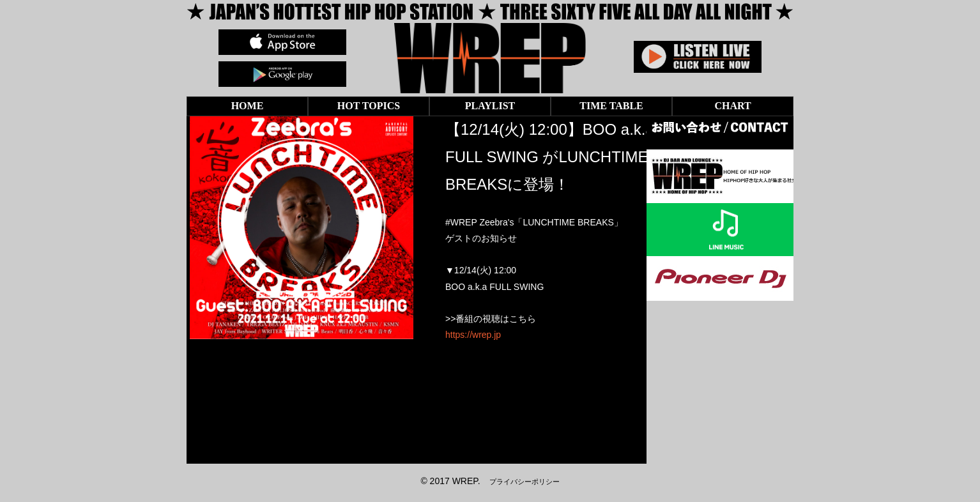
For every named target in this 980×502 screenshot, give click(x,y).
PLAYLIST (490, 106)
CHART (732, 106)
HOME (248, 106)
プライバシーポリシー (524, 482)
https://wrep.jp (473, 335)
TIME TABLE (611, 106)
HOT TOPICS (369, 106)
